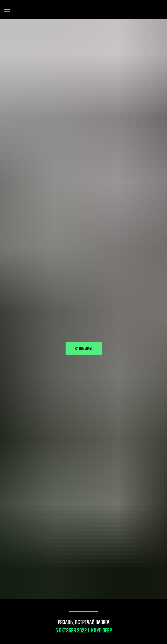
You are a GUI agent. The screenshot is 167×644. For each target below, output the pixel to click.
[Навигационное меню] (7, 10)
